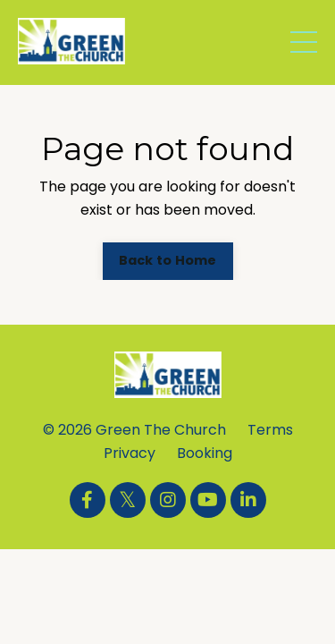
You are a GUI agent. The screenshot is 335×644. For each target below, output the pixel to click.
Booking (205, 453)
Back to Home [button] (168, 260)
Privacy (130, 453)
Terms (270, 430)
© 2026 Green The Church (134, 430)
